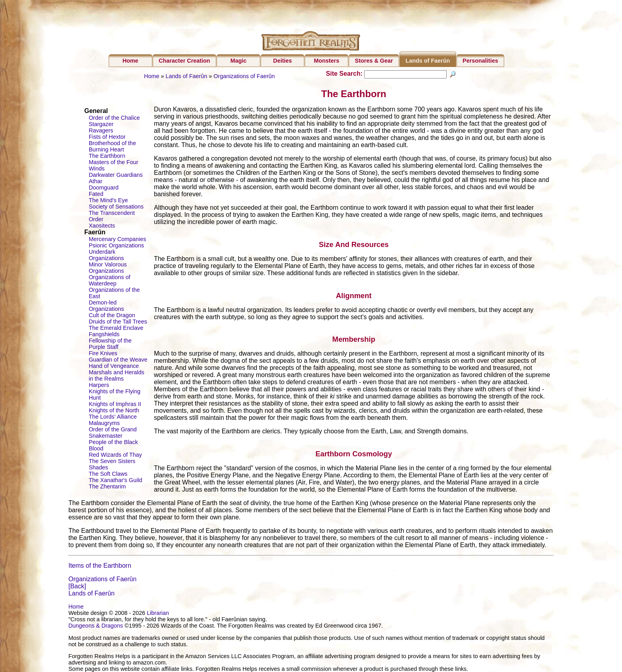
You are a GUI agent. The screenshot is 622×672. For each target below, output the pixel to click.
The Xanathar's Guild (116, 480)
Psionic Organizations (116, 245)
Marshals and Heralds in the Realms (117, 375)
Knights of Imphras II (115, 404)
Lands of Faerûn (428, 61)
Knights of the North (114, 410)
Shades (99, 467)
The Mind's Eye (108, 200)
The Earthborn (107, 156)
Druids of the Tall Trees (118, 322)
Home (131, 61)
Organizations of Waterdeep (110, 280)
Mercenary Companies (118, 239)
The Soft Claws (108, 474)
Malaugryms (104, 423)
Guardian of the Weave (118, 360)
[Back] (77, 586)
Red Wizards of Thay (115, 455)
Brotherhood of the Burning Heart (112, 146)
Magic (239, 61)
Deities (283, 61)
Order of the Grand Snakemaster (113, 433)
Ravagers (101, 130)
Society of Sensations (116, 207)
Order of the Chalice (114, 118)
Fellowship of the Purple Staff (110, 344)
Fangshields (104, 334)
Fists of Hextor (107, 137)
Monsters (326, 61)
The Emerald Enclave (116, 328)
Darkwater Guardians (116, 175)
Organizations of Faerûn (244, 76)
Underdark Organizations (107, 255)
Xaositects (102, 226)
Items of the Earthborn (100, 566)
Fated (96, 194)
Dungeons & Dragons (96, 626)
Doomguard (104, 188)
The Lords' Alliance (113, 417)
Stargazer (101, 124)
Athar (96, 181)
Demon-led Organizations (107, 306)
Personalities (480, 61)
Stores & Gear (374, 61)
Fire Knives (103, 353)
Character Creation (184, 61)
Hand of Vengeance (114, 366)
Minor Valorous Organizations (108, 268)
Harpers (99, 385)
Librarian (158, 613)
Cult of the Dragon (112, 315)
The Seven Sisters (112, 461)
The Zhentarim (108, 486)
